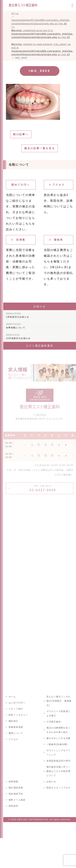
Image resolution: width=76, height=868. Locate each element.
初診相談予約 (16, 794)
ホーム (12, 697)
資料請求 (14, 806)
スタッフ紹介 (16, 709)
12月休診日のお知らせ (18, 337)
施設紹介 (14, 721)
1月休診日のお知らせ (18, 315)
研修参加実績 (16, 727)
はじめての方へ (17, 703)
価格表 (58, 240)
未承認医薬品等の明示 (59, 761)
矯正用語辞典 (16, 788)
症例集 (21, 240)
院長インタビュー (18, 715)
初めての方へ (21, 185)
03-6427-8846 (43, 488)
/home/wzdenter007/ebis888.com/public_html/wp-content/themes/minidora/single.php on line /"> (42, 37)
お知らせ (51, 782)
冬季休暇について (16, 326)
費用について (16, 733)
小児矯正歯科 (54, 722)
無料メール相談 (17, 800)
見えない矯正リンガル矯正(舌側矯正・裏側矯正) (59, 701)
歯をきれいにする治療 (59, 738)
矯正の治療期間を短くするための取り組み (59, 730)
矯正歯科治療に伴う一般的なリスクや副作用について (59, 771)
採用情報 (14, 782)
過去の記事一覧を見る (40, 148)
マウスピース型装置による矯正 (59, 713)
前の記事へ (21, 134)
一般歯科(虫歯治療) (57, 744)
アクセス (59, 185)
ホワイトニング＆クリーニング (59, 753)
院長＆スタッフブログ (59, 788)
